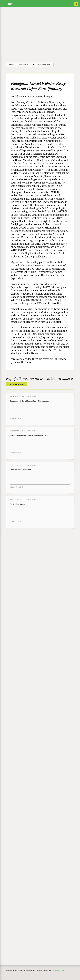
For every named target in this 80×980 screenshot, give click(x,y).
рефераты (24, 65)
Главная (11, 65)
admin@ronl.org (59, 970)
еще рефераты (17, 384)
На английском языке (42, 65)
